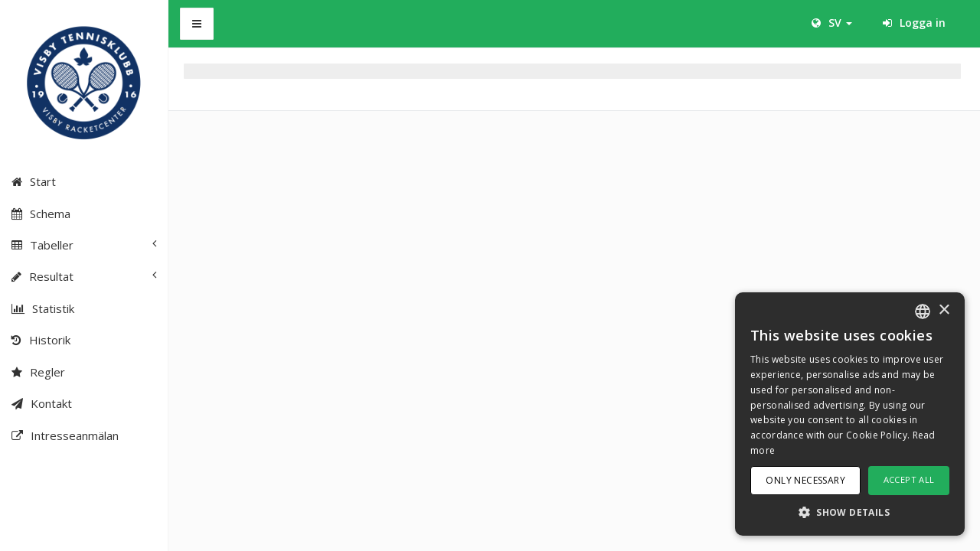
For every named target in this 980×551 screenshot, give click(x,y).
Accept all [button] (909, 479)
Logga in (914, 23)
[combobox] (923, 311)
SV (832, 23)
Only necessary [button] (805, 480)
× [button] (944, 310)
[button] (850, 512)
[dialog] (850, 414)
